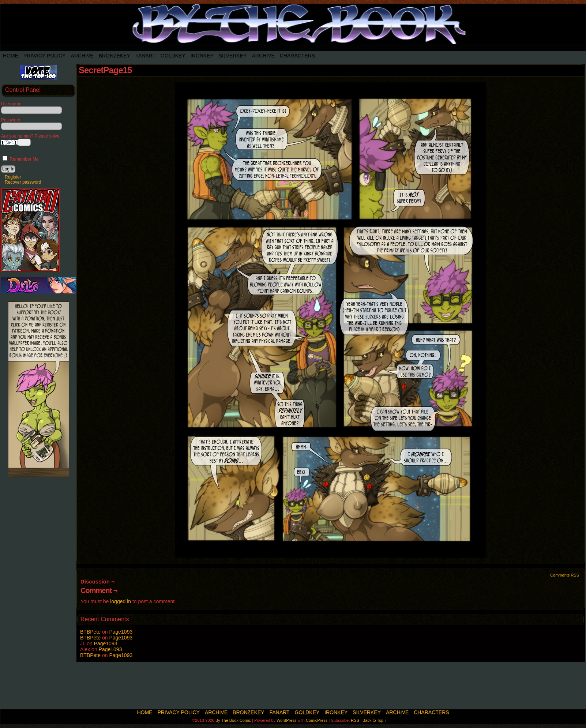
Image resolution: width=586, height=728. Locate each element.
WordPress (286, 720)
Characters (297, 56)
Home (11, 56)
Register (13, 177)
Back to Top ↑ (375, 720)
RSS (355, 720)
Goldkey (173, 56)
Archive (82, 56)
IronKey (202, 56)
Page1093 (121, 632)
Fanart (145, 56)
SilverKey (233, 56)
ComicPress (317, 720)
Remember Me (21, 159)
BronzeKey (114, 56)
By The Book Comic (233, 720)
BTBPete (90, 632)
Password (11, 120)
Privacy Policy (44, 56)
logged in (121, 601)
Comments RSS (565, 575)
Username (11, 104)
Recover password (23, 182)
